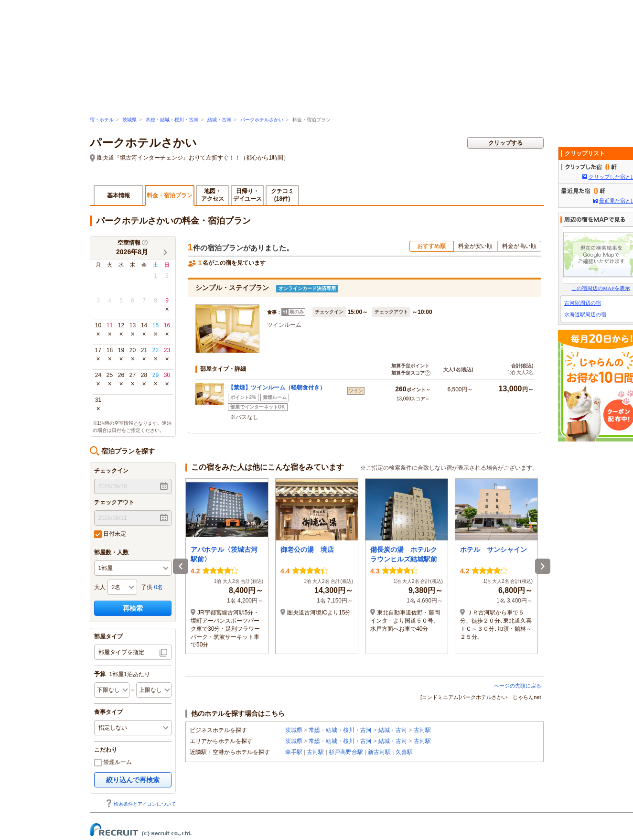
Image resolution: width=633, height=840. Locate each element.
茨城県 (129, 120)
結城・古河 (219, 120)
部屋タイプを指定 (121, 652)
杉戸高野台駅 (346, 752)
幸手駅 (294, 752)
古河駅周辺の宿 (583, 303)
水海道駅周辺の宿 (585, 314)
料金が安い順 (475, 246)
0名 (159, 587)
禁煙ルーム (113, 763)
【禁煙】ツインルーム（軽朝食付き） (277, 388)
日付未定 (110, 534)
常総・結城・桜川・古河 (172, 120)
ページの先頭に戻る (518, 686)
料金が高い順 (519, 246)
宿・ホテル (102, 120)
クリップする (505, 143)
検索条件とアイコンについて (140, 804)
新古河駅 (379, 752)
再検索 (133, 608)
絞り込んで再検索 (133, 780)
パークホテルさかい (262, 120)
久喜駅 (404, 752)
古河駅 (422, 730)
